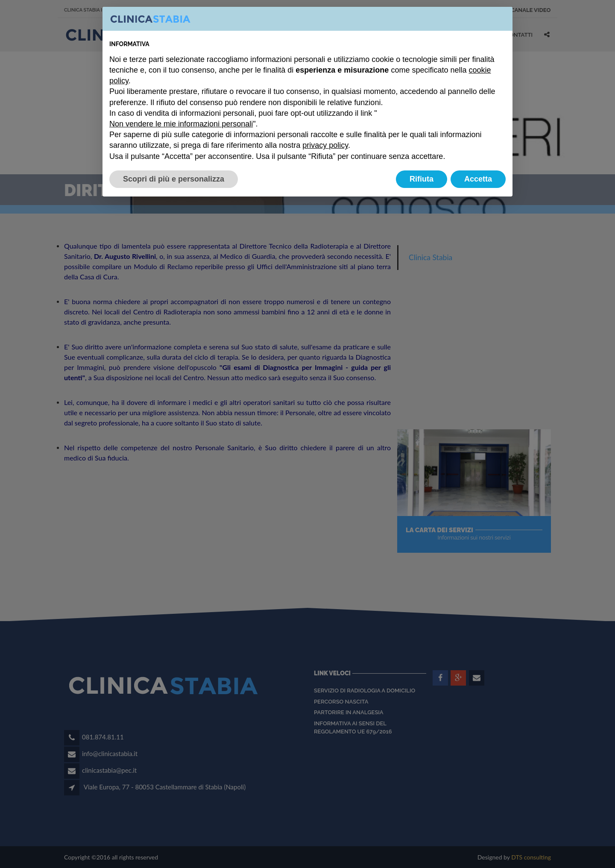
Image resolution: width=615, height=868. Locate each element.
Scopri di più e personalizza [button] (174, 179)
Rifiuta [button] (422, 179)
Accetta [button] (478, 179)
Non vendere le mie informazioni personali (181, 124)
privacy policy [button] (325, 145)
